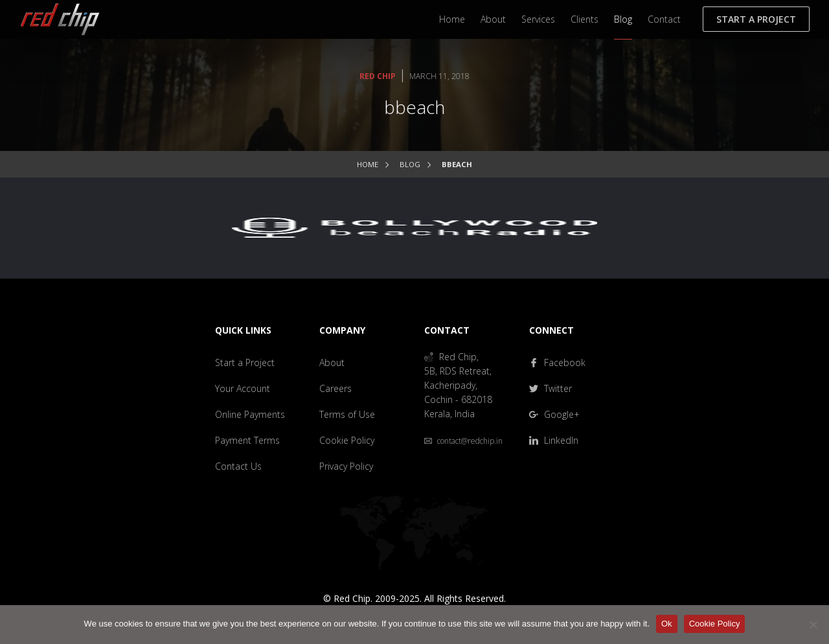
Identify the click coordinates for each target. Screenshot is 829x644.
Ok (667, 624)
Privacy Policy (346, 466)
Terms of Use (347, 414)
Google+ (554, 414)
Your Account (243, 388)
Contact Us (238, 466)
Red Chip (378, 76)
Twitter (551, 388)
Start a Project (756, 19)
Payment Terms (247, 440)
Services (538, 19)
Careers (335, 388)
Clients (585, 19)
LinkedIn (554, 440)
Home (452, 19)
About (493, 19)
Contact (664, 19)
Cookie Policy (347, 440)
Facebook (557, 362)
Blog (623, 19)
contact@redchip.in (463, 441)
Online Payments (250, 414)
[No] (813, 625)
